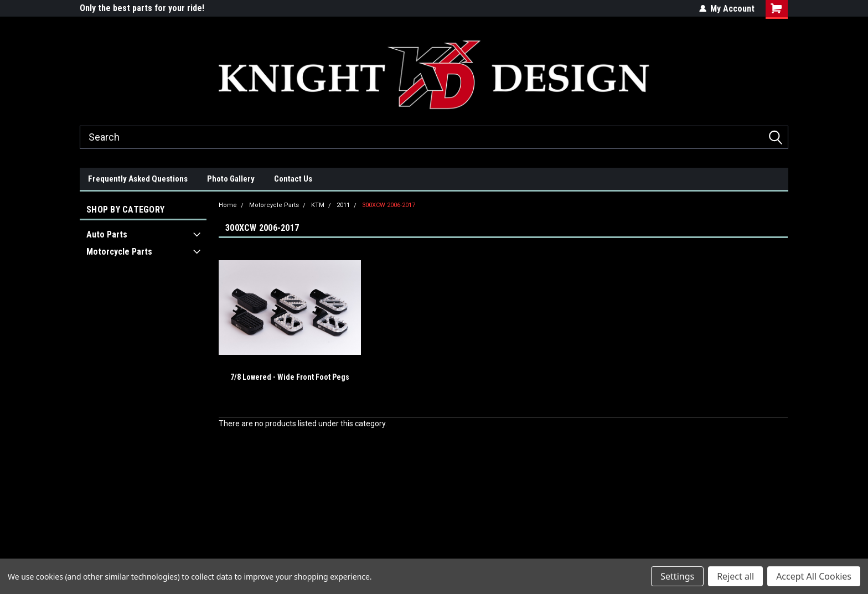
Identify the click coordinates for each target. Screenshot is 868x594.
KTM (318, 205)
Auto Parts (107, 234)
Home (228, 205)
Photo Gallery (231, 179)
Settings (677, 576)
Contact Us (293, 179)
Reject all (735, 576)
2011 (343, 205)
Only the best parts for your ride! (142, 8)
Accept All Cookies (814, 576)
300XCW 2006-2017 (389, 205)
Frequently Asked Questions (138, 179)
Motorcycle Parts (119, 252)
